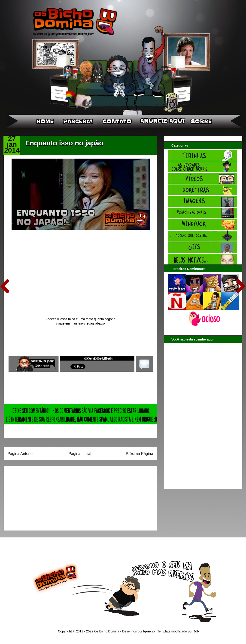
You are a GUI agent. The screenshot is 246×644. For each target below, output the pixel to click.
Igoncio (149, 631)
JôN (196, 631)
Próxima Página (140, 454)
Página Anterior (21, 454)
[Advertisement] (36, 497)
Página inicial (80, 454)
